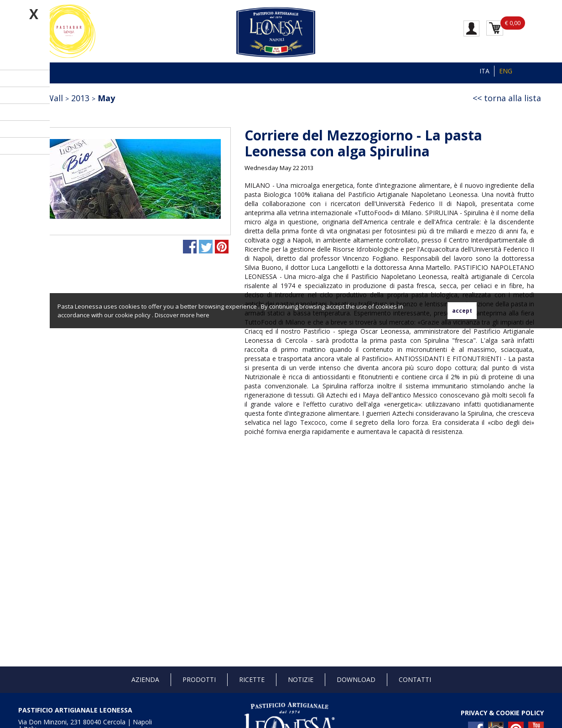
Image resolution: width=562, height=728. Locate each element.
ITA (484, 71)
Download (356, 679)
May (106, 98)
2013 (80, 98)
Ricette (252, 679)
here (203, 315)
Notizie (301, 679)
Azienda (145, 679)
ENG (506, 71)
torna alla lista (513, 98)
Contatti (415, 679)
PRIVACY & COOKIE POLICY (502, 713)
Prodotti (199, 679)
